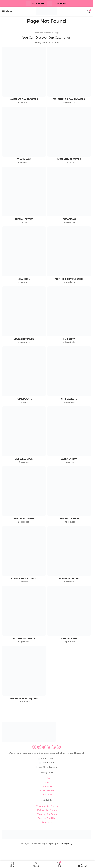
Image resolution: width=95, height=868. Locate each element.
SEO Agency (66, 844)
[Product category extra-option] (69, 435)
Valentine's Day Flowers (47, 806)
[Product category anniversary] (69, 615)
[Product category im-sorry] (69, 316)
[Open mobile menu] (7, 11)
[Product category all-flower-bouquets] (24, 675)
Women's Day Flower (47, 814)
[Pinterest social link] (49, 747)
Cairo (47, 778)
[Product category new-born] (24, 256)
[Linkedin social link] (54, 747)
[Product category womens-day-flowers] (24, 76)
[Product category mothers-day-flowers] (69, 256)
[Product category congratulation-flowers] (69, 495)
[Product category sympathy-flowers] (69, 136)
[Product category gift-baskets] (69, 376)
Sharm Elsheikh (47, 791)
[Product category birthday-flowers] (24, 615)
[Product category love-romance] (24, 316)
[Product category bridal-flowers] (69, 555)
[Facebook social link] (34, 747)
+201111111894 (38, 3)
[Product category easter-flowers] (24, 495)
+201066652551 (48, 759)
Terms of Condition (47, 818)
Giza (47, 782)
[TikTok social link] (59, 747)
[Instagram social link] (39, 747)
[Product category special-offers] (24, 196)
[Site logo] (47, 11)
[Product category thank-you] (24, 136)
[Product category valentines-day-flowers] (69, 76)
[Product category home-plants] (24, 376)
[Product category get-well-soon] (24, 435)
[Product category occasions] (69, 196)
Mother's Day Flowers (47, 810)
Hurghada (47, 786)
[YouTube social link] (44, 747)
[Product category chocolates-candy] (24, 555)
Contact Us (47, 822)
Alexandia (47, 795)
